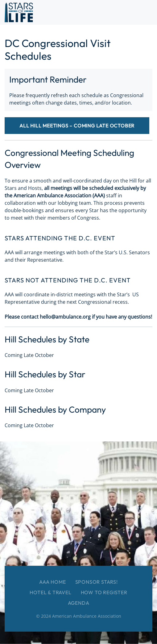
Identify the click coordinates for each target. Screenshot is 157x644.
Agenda (79, 603)
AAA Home (52, 582)
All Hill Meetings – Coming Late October (77, 126)
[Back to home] (19, 12)
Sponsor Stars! (97, 582)
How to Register (104, 592)
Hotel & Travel (50, 592)
